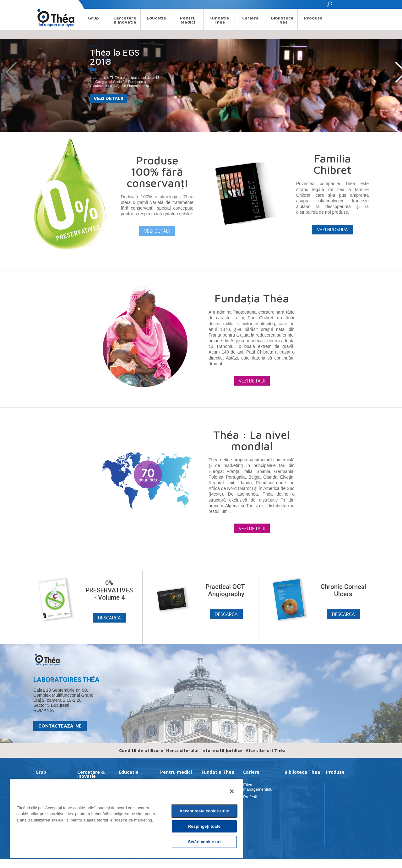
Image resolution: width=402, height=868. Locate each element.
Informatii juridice (222, 750)
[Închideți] (232, 791)
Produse (313, 18)
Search (39, 4)
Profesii (250, 797)
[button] (330, 6)
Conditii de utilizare (141, 750)
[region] (127, 818)
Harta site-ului (182, 750)
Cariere (250, 18)
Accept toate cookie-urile (204, 811)
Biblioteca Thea (282, 20)
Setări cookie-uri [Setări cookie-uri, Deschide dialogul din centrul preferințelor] (204, 842)
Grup (93, 18)
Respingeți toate (204, 826)
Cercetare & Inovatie (125, 20)
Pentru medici (188, 20)
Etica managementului (258, 787)
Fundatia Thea (219, 20)
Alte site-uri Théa (266, 750)
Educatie (156, 18)
